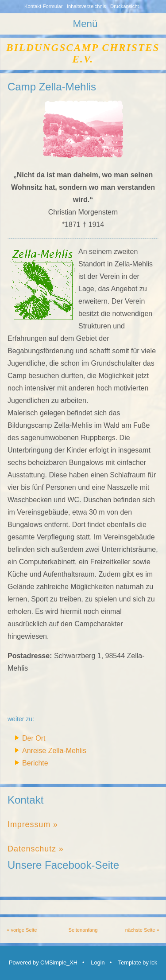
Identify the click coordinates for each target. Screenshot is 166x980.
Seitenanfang (83, 930)
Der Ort (34, 738)
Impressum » (33, 824)
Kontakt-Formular (43, 6)
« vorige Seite (22, 930)
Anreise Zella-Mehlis (54, 751)
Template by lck (138, 962)
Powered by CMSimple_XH (43, 962)
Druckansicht (125, 6)
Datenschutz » (36, 849)
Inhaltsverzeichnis (87, 6)
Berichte (35, 763)
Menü (85, 24)
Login (98, 962)
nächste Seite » (142, 930)
